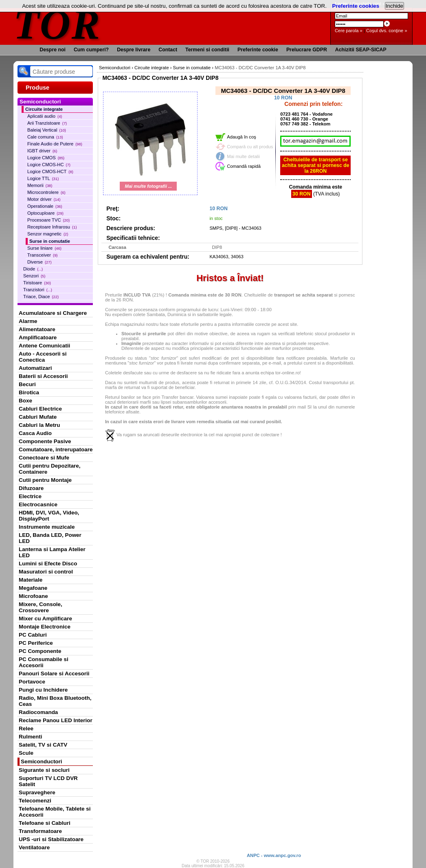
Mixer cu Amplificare (45, 619)
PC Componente (40, 651)
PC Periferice (36, 643)
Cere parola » (349, 31)
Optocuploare (45, 213)
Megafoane (33, 588)
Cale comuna (45, 137)
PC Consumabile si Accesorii (44, 662)
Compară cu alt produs (250, 147)
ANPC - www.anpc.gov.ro (274, 855)
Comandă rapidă (244, 166)
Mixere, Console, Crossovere (41, 607)
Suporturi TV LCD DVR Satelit (48, 781)
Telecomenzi (35, 801)
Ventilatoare (34, 847)
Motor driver (44, 199)
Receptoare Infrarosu (52, 227)
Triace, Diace (41, 297)
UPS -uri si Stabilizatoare (51, 839)
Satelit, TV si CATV (43, 745)
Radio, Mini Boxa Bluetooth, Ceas (55, 701)
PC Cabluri (33, 635)
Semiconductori (42, 761)
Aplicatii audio (45, 116)
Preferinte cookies (356, 6)
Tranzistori (38, 290)
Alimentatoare (37, 329)
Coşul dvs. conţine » (387, 31)
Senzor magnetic (48, 234)
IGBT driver (42, 151)
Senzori (34, 276)
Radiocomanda (38, 712)
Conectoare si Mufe (44, 458)
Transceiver (42, 255)
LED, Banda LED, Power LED (50, 538)
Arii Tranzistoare (47, 123)
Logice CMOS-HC (49, 165)
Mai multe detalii (243, 156)
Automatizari (35, 368)
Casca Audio (35, 433)
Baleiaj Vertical (47, 130)
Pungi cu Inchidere (43, 690)
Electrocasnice (38, 504)
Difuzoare (31, 488)
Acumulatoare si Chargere (53, 313)
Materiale (31, 580)
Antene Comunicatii (44, 346)
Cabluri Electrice (40, 409)
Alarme (28, 321)
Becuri (27, 384)
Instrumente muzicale (47, 527)
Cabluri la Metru (40, 425)
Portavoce (32, 682)
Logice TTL (43, 178)
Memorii (40, 185)
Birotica (29, 392)
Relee (26, 728)
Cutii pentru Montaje (45, 480)
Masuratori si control (46, 572)
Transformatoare (40, 831)
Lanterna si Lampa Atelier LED (52, 552)
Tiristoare (37, 283)
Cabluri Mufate (38, 417)
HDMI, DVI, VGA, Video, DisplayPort (49, 516)
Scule (26, 753)
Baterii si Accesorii (43, 376)
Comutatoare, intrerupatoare (56, 449)
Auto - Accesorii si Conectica (43, 357)
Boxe (25, 401)
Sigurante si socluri (44, 770)
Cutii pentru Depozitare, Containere (50, 469)
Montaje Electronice (45, 627)
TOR (57, 24)
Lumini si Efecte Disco (48, 564)
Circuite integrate (44, 109)
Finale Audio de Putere (55, 144)
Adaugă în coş (242, 137)
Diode (33, 269)
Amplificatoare (38, 337)
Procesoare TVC (48, 220)
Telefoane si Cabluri (45, 823)
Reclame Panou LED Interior (56, 720)
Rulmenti (30, 737)
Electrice (30, 496)
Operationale (45, 206)
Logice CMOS (46, 158)
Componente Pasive (45, 441)
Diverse (40, 262)
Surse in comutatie (50, 241)
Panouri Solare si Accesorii (54, 674)
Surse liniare (44, 248)
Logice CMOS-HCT (50, 171)
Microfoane (33, 596)
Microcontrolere (46, 192)
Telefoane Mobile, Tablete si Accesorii (55, 812)
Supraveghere (37, 792)
